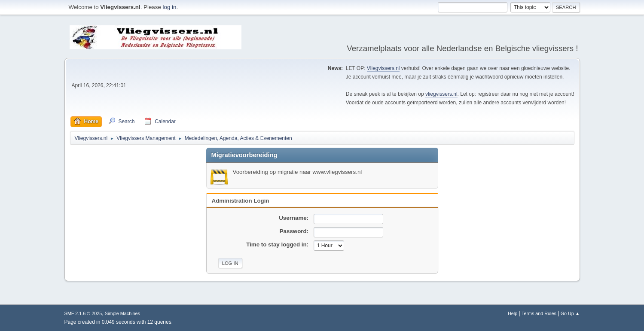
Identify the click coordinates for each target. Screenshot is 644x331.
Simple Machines (122, 313)
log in (170, 7)
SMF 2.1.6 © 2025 (83, 313)
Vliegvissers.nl (383, 68)
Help (513, 313)
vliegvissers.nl (441, 94)
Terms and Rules (539, 313)
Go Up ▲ (570, 313)
